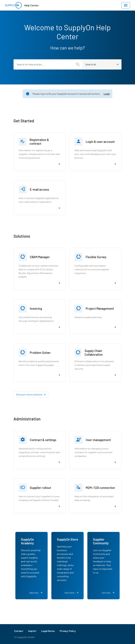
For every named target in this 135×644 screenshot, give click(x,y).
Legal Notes (48, 631)
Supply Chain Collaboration (94, 353)
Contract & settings (43, 440)
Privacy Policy (68, 631)
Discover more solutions (29, 394)
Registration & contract (39, 142)
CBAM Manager (40, 257)
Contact (19, 631)
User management (98, 440)
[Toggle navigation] (126, 5)
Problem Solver (40, 353)
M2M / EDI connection (100, 488)
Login (107, 94)
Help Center (31, 5)
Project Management (100, 308)
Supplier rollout (40, 488)
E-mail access (39, 189)
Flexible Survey (96, 257)
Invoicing (36, 308)
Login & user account (100, 142)
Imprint (32, 631)
